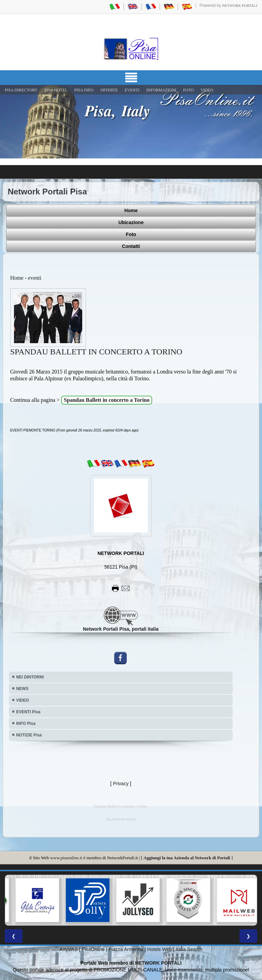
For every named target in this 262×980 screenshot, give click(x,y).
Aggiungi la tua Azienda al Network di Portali (187, 858)
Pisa (86, 949)
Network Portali (240, 5)
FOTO (188, 90)
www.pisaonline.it (66, 858)
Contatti (131, 246)
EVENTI (132, 90)
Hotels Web (160, 949)
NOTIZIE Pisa (29, 735)
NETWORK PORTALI (158, 963)
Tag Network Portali (121, 819)
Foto (131, 234)
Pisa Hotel (56, 90)
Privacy (121, 784)
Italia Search (189, 949)
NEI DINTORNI (30, 677)
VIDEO (207, 90)
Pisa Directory (21, 90)
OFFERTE (109, 90)
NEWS (22, 689)
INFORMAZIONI (161, 90)
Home (131, 210)
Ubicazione (131, 222)
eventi (35, 278)
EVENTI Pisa (28, 712)
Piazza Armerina (126, 949)
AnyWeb (69, 949)
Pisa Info (84, 90)
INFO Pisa (26, 723)
